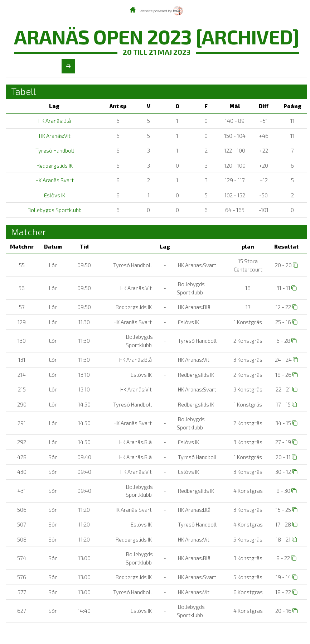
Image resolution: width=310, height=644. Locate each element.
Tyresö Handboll (54, 150)
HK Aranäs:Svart (54, 180)
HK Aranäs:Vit (54, 136)
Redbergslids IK (54, 165)
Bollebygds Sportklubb (54, 210)
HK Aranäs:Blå (54, 121)
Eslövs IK (54, 195)
